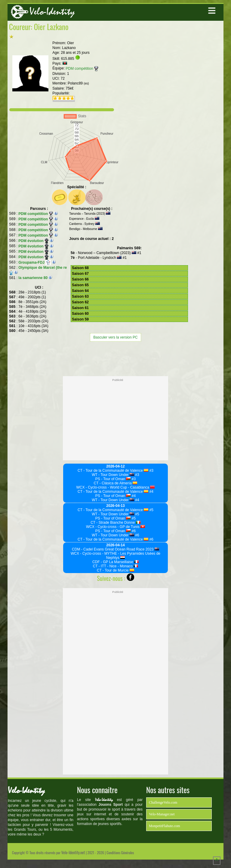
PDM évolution (34, 241)
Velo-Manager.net (162, 814)
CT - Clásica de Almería (116, 483)
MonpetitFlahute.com (165, 826)
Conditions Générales (120, 853)
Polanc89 (78, 83)
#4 (151, 492)
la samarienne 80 (33, 278)
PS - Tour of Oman (113, 479)
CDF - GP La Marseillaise (115, 562)
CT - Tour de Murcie (115, 570)
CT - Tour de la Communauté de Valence (113, 471)
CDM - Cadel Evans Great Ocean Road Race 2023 (115, 549)
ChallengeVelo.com (163, 802)
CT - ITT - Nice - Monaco (116, 566)
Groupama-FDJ (35, 262)
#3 (151, 471)
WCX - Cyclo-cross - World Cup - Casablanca (116, 487)
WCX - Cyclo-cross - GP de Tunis (115, 527)
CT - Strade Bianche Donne (115, 523)
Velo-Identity (52, 12)
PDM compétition (82, 69)
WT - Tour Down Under (113, 475)
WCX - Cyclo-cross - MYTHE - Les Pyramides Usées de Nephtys (115, 556)
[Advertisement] (115, 358)
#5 (151, 510)
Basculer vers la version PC (115, 337)
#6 (133, 531)
